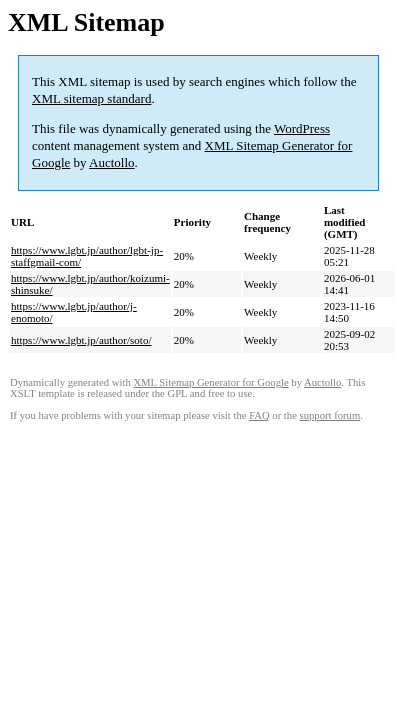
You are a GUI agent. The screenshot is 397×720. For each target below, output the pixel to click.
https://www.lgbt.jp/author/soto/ (81, 340)
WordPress (302, 128)
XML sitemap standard (91, 98)
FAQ (259, 415)
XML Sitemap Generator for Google (210, 382)
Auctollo (112, 162)
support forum (330, 415)
